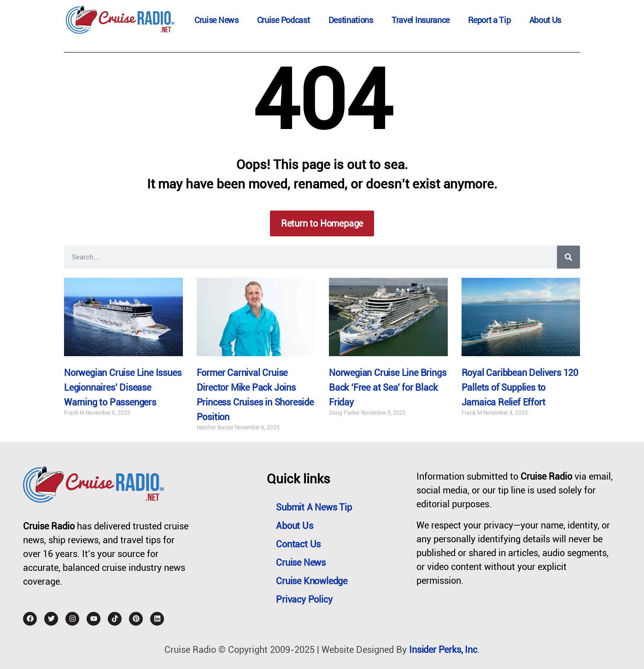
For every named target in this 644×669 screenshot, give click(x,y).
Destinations (351, 20)
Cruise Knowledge (312, 581)
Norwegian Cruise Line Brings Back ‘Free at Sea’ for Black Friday (387, 387)
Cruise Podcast (284, 20)
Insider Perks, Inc (443, 650)
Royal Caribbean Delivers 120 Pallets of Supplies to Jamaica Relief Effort (520, 387)
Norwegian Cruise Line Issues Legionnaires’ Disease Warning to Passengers (123, 387)
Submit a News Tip (314, 507)
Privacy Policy (304, 599)
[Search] (568, 257)
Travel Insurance (421, 20)
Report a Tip (489, 20)
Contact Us (298, 544)
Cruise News (217, 20)
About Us (545, 20)
